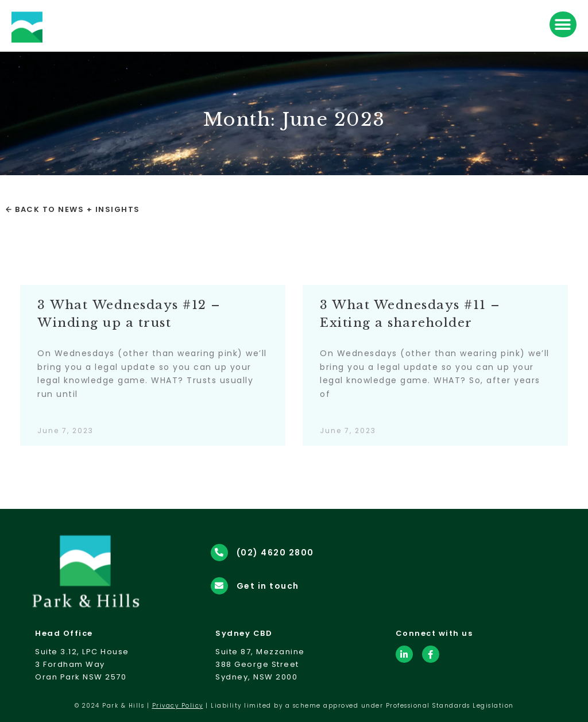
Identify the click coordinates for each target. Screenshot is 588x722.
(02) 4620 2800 (275, 553)
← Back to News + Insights (73, 209)
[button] (563, 24)
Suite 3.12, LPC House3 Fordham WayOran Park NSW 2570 (82, 664)
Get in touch (268, 586)
